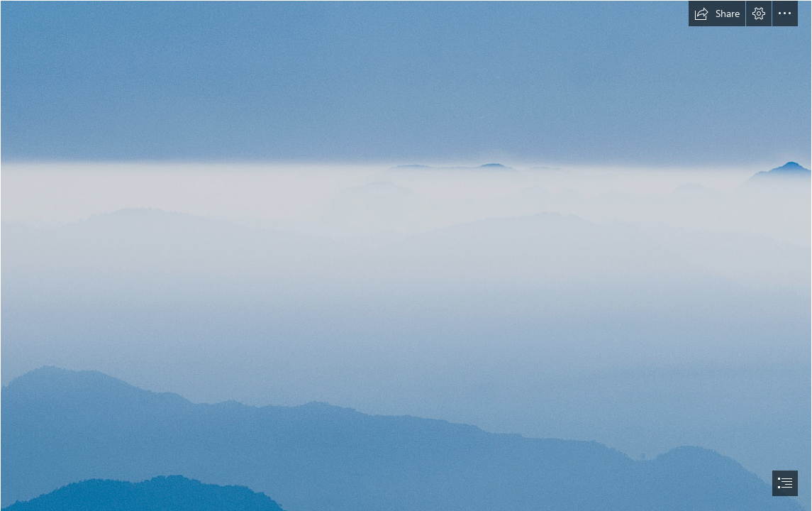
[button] (717, 13)
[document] (406, 255)
